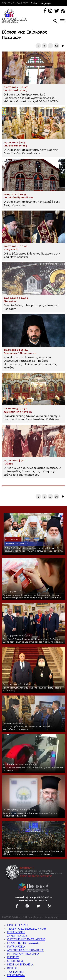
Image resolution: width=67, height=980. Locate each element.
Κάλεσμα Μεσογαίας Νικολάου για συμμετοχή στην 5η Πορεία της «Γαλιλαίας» (30, 814)
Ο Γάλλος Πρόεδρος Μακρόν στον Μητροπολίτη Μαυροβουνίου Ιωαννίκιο (27, 728)
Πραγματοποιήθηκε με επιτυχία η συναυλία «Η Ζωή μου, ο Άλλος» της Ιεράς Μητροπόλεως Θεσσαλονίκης (32, 853)
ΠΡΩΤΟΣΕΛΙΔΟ (17, 925)
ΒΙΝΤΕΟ (12, 968)
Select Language (41, 3)
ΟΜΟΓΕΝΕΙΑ (15, 961)
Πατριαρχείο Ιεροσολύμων (17, 636)
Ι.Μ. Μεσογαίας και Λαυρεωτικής (19, 809)
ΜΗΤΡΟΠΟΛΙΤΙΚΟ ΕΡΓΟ (23, 954)
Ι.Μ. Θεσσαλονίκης (12, 848)
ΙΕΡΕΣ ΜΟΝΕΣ (16, 932)
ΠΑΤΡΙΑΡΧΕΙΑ (16, 947)
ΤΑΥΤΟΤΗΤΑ (16, 972)
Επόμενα (63, 46)
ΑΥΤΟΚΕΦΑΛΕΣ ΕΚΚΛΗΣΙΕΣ (25, 950)
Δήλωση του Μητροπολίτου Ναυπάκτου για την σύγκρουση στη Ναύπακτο (33, 769)
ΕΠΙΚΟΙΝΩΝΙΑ (16, 975)
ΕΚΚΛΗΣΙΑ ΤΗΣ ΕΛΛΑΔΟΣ (24, 943)
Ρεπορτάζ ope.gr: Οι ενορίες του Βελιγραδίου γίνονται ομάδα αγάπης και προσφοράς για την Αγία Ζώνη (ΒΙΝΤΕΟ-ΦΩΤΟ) (33, 597)
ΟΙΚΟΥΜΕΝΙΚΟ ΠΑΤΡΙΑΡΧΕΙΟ (26, 939)
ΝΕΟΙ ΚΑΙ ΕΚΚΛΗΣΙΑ (20, 965)
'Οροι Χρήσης (52, 917)
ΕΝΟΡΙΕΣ (13, 957)
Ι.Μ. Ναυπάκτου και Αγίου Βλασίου (20, 764)
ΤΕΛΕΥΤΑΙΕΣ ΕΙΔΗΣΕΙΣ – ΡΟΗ (27, 929)
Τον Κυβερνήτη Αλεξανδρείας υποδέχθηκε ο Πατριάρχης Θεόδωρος (32, 689)
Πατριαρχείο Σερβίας (17, 544)
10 (57, 46)
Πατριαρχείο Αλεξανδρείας (17, 684)
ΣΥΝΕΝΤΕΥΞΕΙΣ (17, 936)
